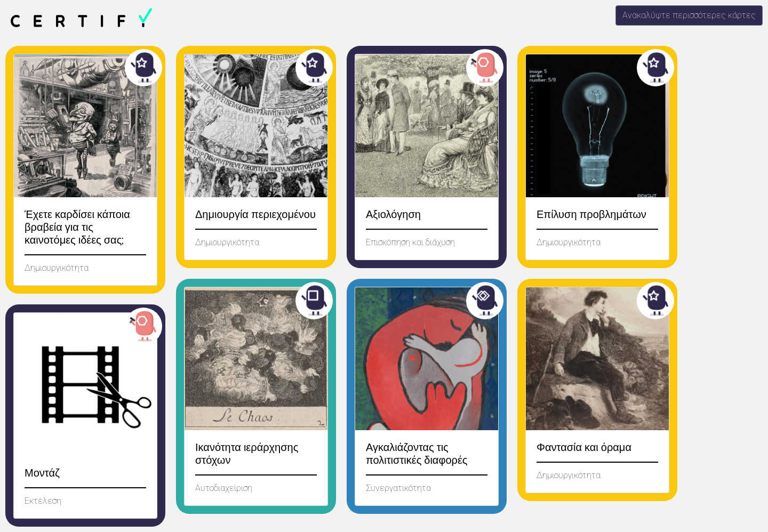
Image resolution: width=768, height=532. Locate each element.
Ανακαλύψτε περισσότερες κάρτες (689, 15)
